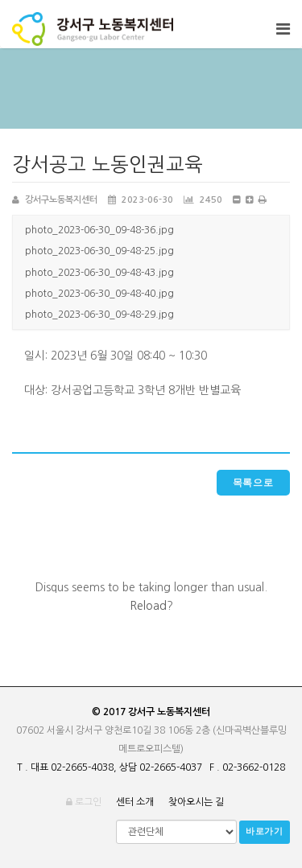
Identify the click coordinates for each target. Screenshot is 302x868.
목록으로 (253, 483)
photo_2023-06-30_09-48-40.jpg (99, 294)
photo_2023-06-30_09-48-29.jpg (99, 315)
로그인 (84, 802)
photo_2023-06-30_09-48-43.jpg (99, 273)
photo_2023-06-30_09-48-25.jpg (99, 251)
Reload (148, 606)
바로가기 (265, 831)
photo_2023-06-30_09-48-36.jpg (99, 230)
